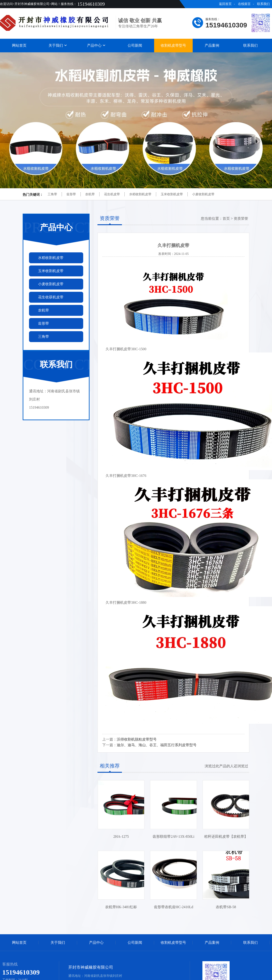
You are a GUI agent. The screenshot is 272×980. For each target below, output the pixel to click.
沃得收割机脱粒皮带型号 (137, 739)
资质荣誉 (241, 218)
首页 (226, 218)
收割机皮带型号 (173, 45)
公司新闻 (135, 45)
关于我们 (58, 45)
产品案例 (212, 45)
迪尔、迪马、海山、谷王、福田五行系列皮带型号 (157, 745)
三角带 (52, 194)
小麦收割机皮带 (203, 194)
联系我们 (263, 4)
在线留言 (244, 4)
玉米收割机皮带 (172, 194)
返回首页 (225, 4)
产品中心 (96, 45)
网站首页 (19, 45)
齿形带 (71, 194)
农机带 (90, 194)
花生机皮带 (112, 194)
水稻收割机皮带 (140, 194)
